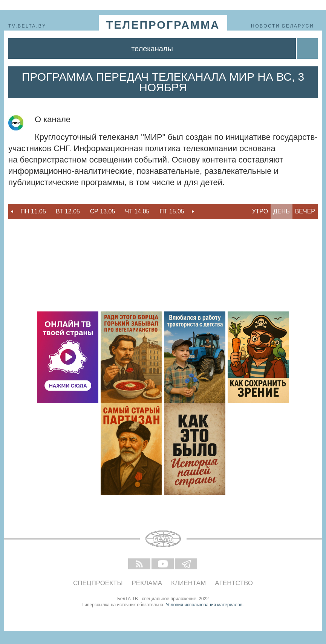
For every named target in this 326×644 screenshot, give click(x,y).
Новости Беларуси (282, 26)
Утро (260, 211)
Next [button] (193, 212)
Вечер (305, 211)
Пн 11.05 (33, 211)
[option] (33, 212)
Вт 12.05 (68, 211)
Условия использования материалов (204, 605)
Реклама (147, 583)
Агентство (234, 583)
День (282, 211)
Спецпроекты (98, 583)
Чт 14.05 (137, 211)
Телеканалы (152, 49)
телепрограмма (163, 25)
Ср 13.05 (103, 211)
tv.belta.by (27, 26)
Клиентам (188, 583)
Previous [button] (12, 212)
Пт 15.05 (172, 211)
